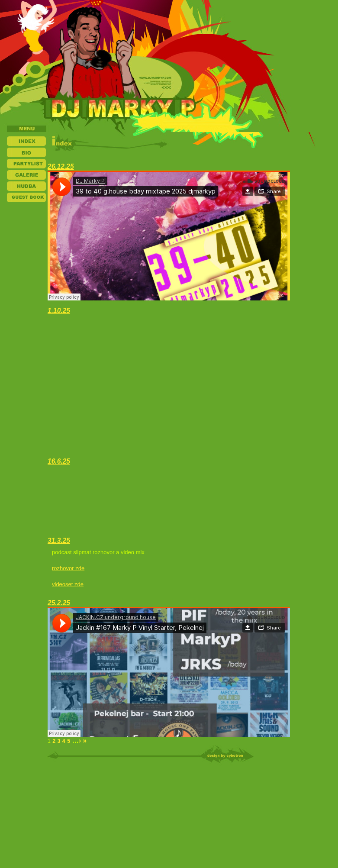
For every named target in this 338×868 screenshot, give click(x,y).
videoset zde (68, 584)
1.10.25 (59, 311)
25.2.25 (59, 603)
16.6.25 (59, 461)
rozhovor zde (68, 568)
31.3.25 (59, 540)
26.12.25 (61, 166)
